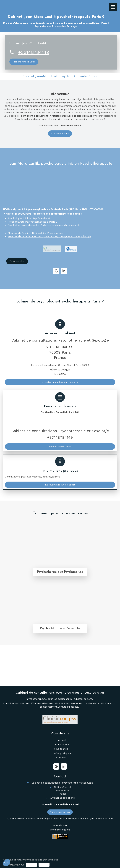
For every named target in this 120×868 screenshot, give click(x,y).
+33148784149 (34, 52)
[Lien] (52, 249)
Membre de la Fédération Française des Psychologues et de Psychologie (50, 236)
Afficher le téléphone (62, 798)
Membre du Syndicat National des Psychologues (35, 233)
